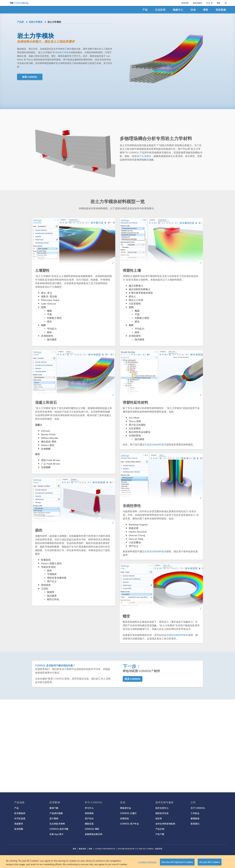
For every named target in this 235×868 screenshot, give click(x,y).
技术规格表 (20, 813)
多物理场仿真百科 (94, 834)
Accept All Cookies (210, 862)
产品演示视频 (56, 813)
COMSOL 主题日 (128, 813)
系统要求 (19, 824)
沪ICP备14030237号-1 (127, 849)
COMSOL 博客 (92, 829)
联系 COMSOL (30, 77)
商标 (91, 849)
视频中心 (178, 10)
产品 (145, 10)
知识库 (159, 818)
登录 (219, 3)
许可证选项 (20, 818)
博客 (206, 10)
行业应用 (160, 10)
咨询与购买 (197, 3)
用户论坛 (89, 818)
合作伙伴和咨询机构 (165, 824)
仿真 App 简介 (57, 834)
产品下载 (160, 834)
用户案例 (54, 818)
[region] (117, 862)
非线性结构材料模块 (155, 444)
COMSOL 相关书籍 (59, 829)
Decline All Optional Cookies (177, 862)
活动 (193, 10)
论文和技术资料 (57, 824)
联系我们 (195, 824)
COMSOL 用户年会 (129, 824)
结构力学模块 (36, 22)
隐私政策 (82, 849)
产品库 (20, 22)
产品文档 (160, 829)
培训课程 (89, 813)
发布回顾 (19, 829)
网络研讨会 (126, 808)
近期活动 (124, 818)
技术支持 (185, 3)
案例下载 (54, 808)
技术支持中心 (162, 808)
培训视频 (221, 10)
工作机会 (195, 813)
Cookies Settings (147, 862)
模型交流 (89, 824)
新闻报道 (195, 818)
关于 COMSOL (198, 808)
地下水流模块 (144, 156)
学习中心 (89, 808)
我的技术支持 (162, 813)
